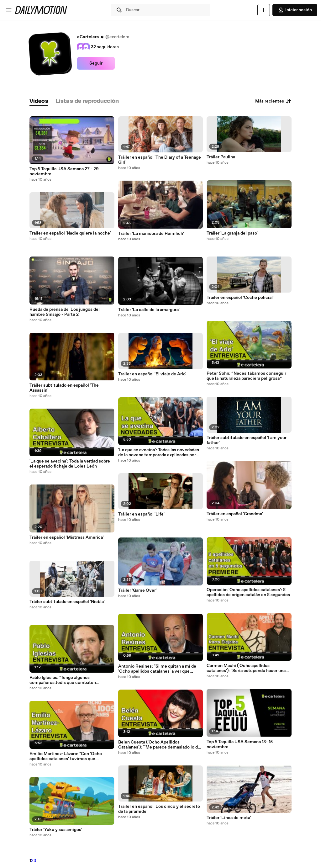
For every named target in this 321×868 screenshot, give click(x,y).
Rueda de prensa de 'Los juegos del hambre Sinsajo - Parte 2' (65, 312)
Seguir (96, 63)
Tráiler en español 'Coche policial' (240, 298)
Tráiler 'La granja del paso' (232, 233)
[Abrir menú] (9, 10)
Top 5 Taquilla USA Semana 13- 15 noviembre (240, 744)
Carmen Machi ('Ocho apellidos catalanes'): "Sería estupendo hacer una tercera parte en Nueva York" (246, 668)
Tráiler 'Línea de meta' (229, 818)
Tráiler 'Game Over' (137, 590)
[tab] (39, 101)
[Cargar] (264, 10)
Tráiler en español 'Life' (141, 514)
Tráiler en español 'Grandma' (235, 514)
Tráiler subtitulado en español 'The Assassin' (64, 388)
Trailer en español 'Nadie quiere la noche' (70, 233)
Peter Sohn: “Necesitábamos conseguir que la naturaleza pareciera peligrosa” (246, 376)
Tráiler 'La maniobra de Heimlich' (151, 234)
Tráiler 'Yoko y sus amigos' (56, 830)
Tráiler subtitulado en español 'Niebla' (67, 602)
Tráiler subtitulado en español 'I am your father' (247, 440)
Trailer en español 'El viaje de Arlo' (152, 374)
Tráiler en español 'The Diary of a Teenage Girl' (160, 160)
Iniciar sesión (295, 10)
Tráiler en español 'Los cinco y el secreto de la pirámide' (159, 809)
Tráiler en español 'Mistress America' (67, 537)
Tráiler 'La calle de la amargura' (149, 310)
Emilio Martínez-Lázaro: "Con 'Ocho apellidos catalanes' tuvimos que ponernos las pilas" (66, 756)
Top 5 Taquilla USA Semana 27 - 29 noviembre (64, 172)
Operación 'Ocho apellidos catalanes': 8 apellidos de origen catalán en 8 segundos (248, 592)
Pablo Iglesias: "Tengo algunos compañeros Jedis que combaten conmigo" (63, 680)
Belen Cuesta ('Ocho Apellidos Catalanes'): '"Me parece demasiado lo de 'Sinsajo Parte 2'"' (159, 745)
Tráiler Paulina (221, 157)
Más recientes (273, 101)
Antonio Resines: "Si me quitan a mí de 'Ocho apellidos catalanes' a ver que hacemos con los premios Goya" (157, 669)
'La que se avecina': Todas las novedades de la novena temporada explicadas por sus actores (159, 453)
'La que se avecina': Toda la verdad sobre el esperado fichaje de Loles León (70, 464)
